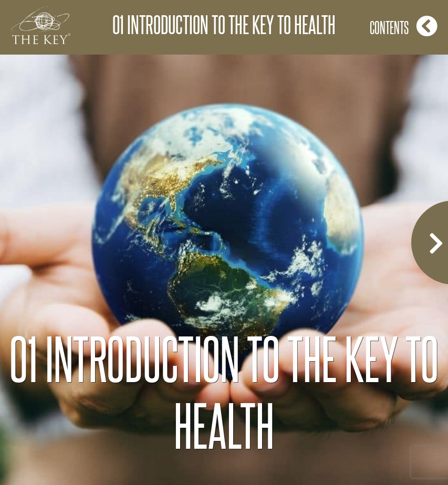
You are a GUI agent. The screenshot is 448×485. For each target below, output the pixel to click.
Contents (404, 26)
